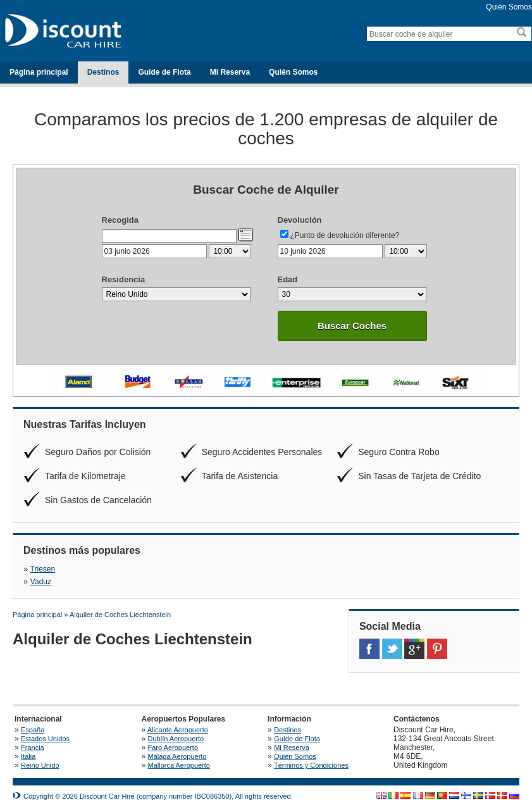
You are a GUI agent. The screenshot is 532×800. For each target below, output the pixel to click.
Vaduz (182, 569)
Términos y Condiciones (311, 753)
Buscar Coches (352, 326)
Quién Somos (509, 7)
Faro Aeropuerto (173, 735)
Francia (33, 735)
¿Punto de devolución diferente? (345, 235)
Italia (28, 744)
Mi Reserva (230, 72)
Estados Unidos (45, 726)
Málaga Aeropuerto (177, 744)
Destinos (103, 72)
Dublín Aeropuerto (176, 726)
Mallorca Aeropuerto (179, 753)
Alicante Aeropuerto (178, 717)
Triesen (43, 569)
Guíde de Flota (164, 72)
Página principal (39, 72)
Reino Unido (40, 753)
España (33, 717)
